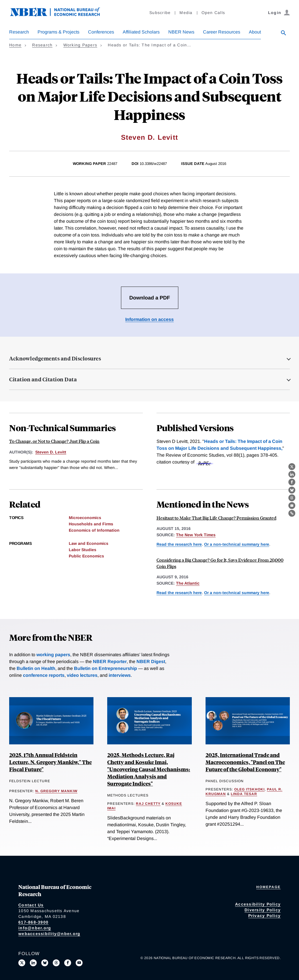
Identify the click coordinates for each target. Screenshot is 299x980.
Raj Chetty (148, 804)
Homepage (268, 887)
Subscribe (160, 13)
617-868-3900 (33, 922)
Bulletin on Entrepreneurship (105, 668)
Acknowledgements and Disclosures (55, 358)
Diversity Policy (263, 910)
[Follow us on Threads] (56, 963)
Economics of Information (94, 530)
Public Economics (86, 556)
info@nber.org (35, 928)
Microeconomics (85, 518)
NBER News (181, 32)
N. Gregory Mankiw (56, 791)
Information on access (149, 319)
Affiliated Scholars (141, 32)
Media (186, 13)
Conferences (101, 32)
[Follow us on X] (22, 963)
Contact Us (31, 905)
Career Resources (222, 32)
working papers (53, 655)
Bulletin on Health (36, 668)
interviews (120, 675)
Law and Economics (89, 543)
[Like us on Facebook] (68, 963)
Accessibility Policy (258, 904)
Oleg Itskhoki (249, 789)
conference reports (44, 675)
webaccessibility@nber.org (49, 934)
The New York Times (196, 535)
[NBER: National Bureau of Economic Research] (60, 15)
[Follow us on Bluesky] (45, 963)
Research (19, 32)
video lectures (82, 675)
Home (15, 45)
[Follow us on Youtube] (79, 963)
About (255, 32)
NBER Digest (151, 661)
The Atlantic (188, 583)
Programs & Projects (58, 32)
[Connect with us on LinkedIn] (33, 963)
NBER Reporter (110, 661)
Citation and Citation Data (43, 379)
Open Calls (213, 13)
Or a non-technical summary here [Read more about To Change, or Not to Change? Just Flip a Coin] (237, 544)
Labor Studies (83, 550)
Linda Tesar (244, 794)
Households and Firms (91, 524)
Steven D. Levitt (149, 137)
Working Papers (80, 45)
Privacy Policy (265, 916)
